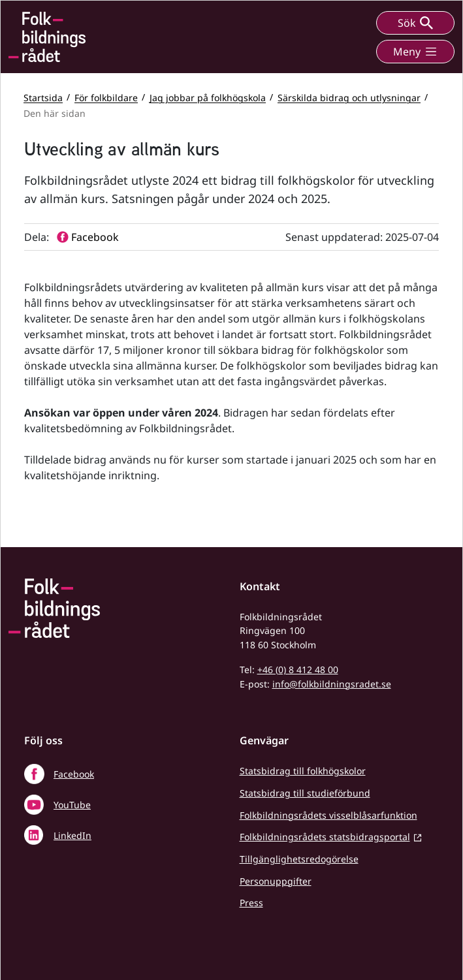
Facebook (74, 774)
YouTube (72, 805)
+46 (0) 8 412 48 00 (298, 670)
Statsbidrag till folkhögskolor (303, 771)
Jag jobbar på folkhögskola (208, 97)
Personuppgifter (276, 881)
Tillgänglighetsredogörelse (299, 859)
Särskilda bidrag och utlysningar (349, 97)
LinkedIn (72, 835)
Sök (415, 23)
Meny (415, 52)
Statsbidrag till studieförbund (305, 793)
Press (251, 903)
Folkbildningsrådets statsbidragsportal (325, 837)
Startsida (43, 97)
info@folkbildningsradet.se (332, 684)
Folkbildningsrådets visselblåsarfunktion (328, 815)
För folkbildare (106, 97)
